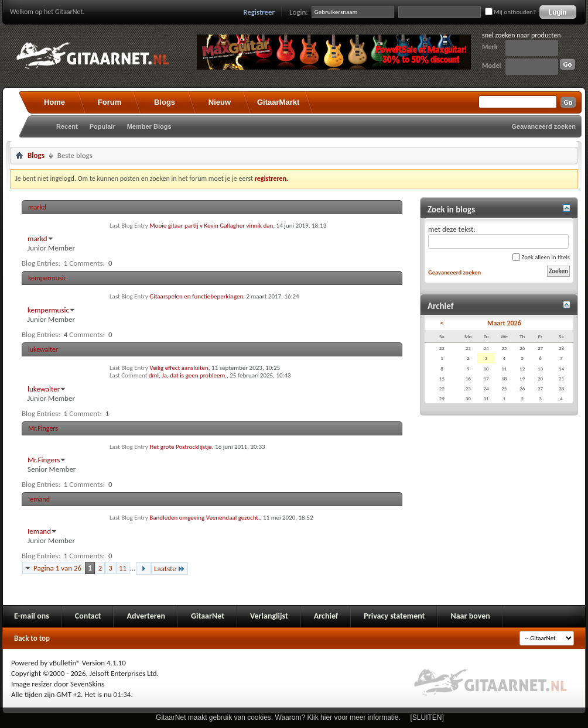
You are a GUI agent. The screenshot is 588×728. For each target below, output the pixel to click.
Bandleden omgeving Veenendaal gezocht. (205, 518)
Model (491, 66)
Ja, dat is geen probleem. (194, 375)
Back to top (32, 638)
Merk (490, 47)
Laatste (170, 569)
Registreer (259, 12)
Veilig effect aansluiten (179, 368)
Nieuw (220, 102)
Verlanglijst (269, 616)
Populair (102, 126)
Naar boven (470, 616)
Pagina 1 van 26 (57, 568)
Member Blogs (149, 126)
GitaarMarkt (278, 102)
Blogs (165, 102)
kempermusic (47, 278)
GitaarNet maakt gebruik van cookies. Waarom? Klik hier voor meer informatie (277, 717)
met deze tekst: (498, 237)
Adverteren (146, 616)
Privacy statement (394, 616)
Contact (88, 616)
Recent (67, 126)
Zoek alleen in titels (541, 257)
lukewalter (43, 349)
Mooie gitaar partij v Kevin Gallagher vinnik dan (211, 226)
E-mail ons (32, 616)
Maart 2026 (504, 323)
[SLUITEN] (427, 717)
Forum (110, 102)
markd (37, 207)
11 (123, 568)
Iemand (39, 499)
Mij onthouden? (510, 12)
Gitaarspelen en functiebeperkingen (196, 296)
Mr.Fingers (43, 428)
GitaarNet (208, 616)
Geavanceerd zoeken (544, 126)
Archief (326, 616)
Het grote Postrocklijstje (181, 447)
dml (154, 375)
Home (54, 102)
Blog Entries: (41, 263)
